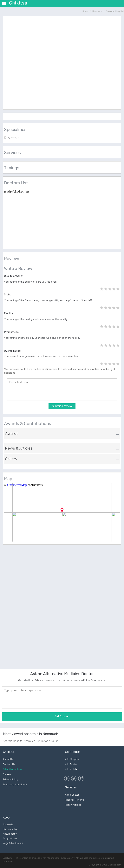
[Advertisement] (65, 79)
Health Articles (73, 805)
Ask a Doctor (72, 795)
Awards (12, 433)
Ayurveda (8, 824)
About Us (8, 759)
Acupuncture (10, 838)
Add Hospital (72, 759)
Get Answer (62, 717)
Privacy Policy (11, 779)
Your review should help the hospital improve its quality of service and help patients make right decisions (60, 371)
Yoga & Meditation (13, 843)
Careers (7, 774)
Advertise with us (13, 769)
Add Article (71, 769)
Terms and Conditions (15, 784)
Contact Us (9, 764)
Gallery (11, 459)
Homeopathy (10, 829)
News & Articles (19, 448)
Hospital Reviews (74, 800)
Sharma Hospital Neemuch (19, 741)
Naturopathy (10, 834)
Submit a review (62, 406)
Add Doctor (71, 764)
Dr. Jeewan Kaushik (49, 741)
